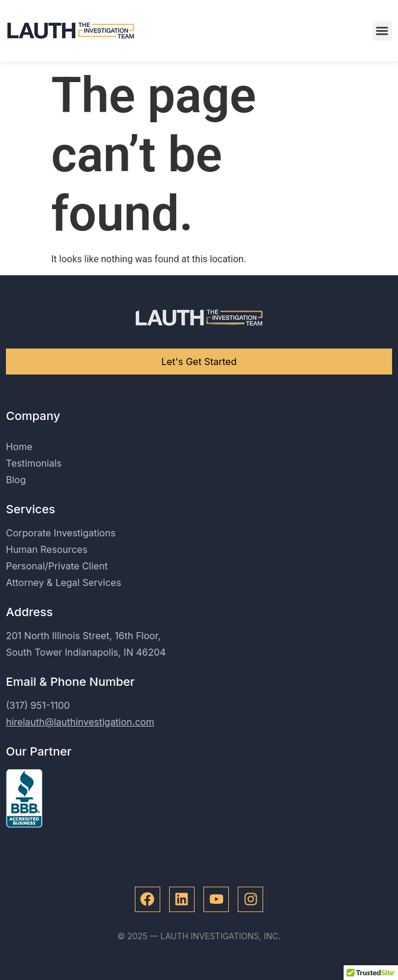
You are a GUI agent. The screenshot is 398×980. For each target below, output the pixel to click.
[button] (382, 31)
